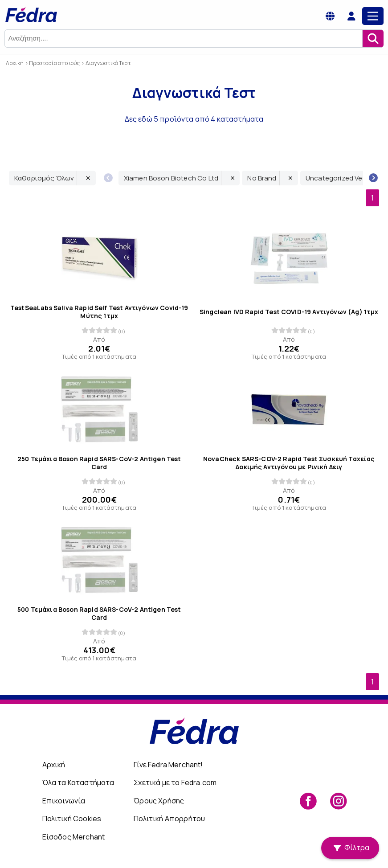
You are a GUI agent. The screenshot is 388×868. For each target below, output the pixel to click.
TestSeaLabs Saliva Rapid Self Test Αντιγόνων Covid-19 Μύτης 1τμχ (99, 311)
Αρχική (54, 765)
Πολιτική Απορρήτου (169, 819)
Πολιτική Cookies (72, 819)
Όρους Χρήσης (159, 801)
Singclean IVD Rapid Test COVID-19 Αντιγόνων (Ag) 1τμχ (289, 312)
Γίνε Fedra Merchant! (168, 765)
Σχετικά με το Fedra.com (175, 782)
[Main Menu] (373, 16)
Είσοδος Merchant (74, 837)
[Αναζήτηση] (373, 39)
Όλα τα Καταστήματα (78, 782)
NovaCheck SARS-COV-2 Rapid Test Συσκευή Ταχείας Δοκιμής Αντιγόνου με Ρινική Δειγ (289, 463)
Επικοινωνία (64, 801)
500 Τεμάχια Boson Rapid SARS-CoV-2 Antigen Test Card (99, 614)
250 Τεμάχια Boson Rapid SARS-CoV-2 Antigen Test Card (99, 463)
